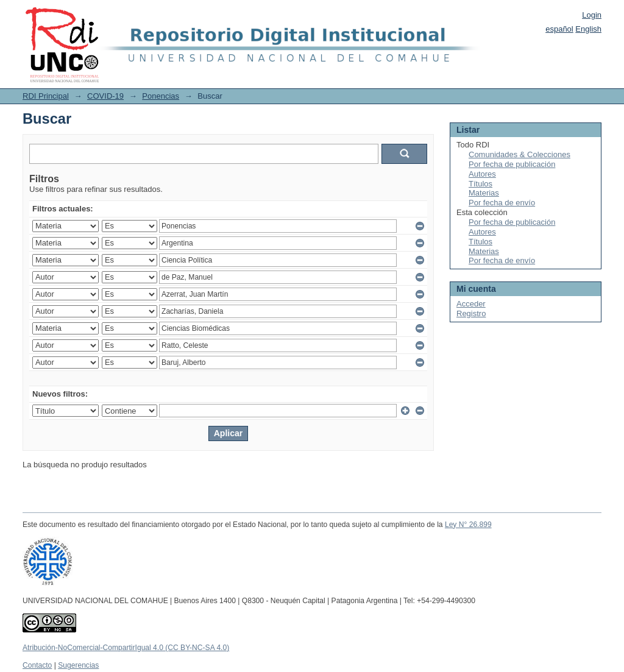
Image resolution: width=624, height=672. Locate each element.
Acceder (471, 304)
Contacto (37, 665)
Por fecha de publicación (512, 164)
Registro (471, 313)
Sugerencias (78, 665)
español (559, 29)
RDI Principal (46, 96)
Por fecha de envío (502, 203)
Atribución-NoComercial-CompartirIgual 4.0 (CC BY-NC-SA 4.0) (126, 648)
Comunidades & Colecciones (519, 154)
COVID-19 (105, 96)
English (588, 29)
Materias (484, 193)
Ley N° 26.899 (468, 525)
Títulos (480, 184)
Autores (482, 174)
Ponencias (161, 96)
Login (592, 15)
